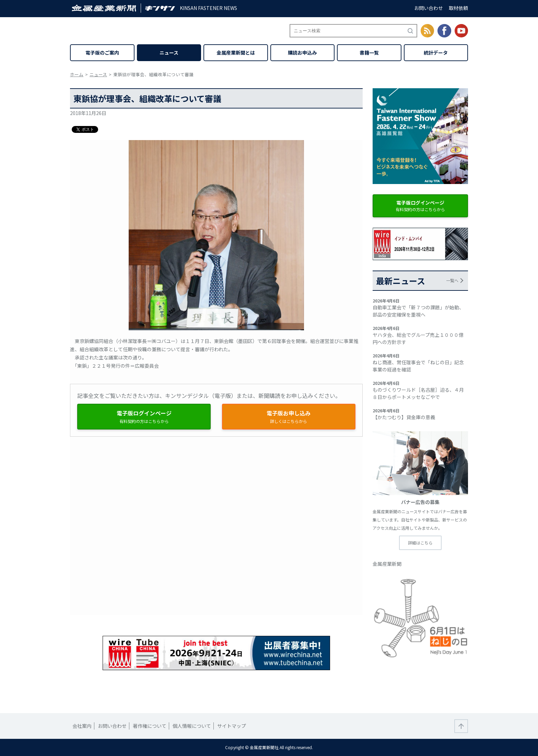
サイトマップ (232, 726)
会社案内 (82, 726)
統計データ (436, 53)
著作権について (150, 726)
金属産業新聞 (387, 564)
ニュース (169, 53)
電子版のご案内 (102, 53)
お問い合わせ (429, 8)
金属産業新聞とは (236, 53)
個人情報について (192, 726)
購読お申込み (302, 53)
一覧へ (452, 280)
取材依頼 (458, 8)
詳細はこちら (420, 543)
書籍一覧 (369, 53)
